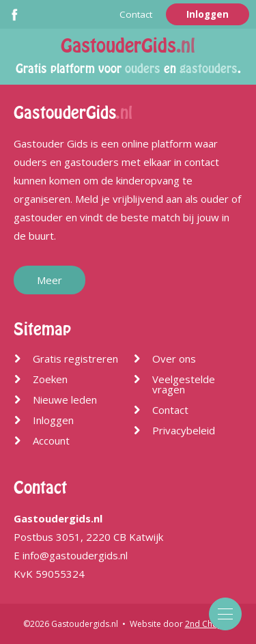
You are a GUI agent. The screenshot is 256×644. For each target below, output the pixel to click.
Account (51, 440)
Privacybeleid (184, 430)
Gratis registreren (75, 359)
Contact (136, 14)
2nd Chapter (209, 624)
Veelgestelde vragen (184, 384)
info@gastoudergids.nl (75, 555)
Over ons (174, 359)
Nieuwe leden (65, 400)
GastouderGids (128, 46)
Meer (49, 280)
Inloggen (208, 14)
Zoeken (50, 379)
